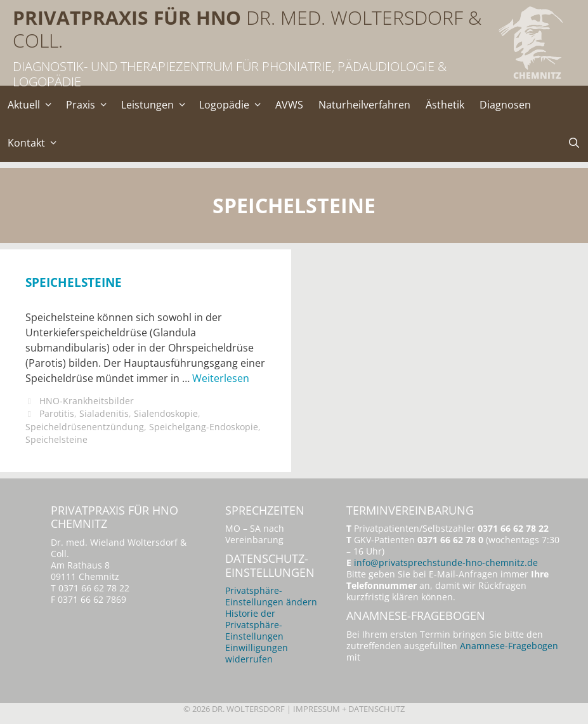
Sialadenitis (104, 413)
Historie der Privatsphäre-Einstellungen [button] (254, 625)
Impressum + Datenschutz (349, 709)
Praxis (90, 105)
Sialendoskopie (166, 413)
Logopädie (233, 105)
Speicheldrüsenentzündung (85, 427)
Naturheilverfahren (364, 105)
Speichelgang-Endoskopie (204, 427)
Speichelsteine (74, 282)
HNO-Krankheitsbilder (87, 401)
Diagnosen (505, 105)
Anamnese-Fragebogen (509, 646)
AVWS (289, 105)
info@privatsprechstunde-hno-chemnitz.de (446, 563)
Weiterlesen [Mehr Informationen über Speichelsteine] (221, 378)
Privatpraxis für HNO (127, 17)
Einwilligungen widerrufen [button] (257, 653)
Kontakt (36, 143)
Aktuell (33, 105)
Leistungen (157, 105)
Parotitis (57, 413)
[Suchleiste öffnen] (574, 143)
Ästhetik (445, 105)
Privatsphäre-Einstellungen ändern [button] (271, 596)
